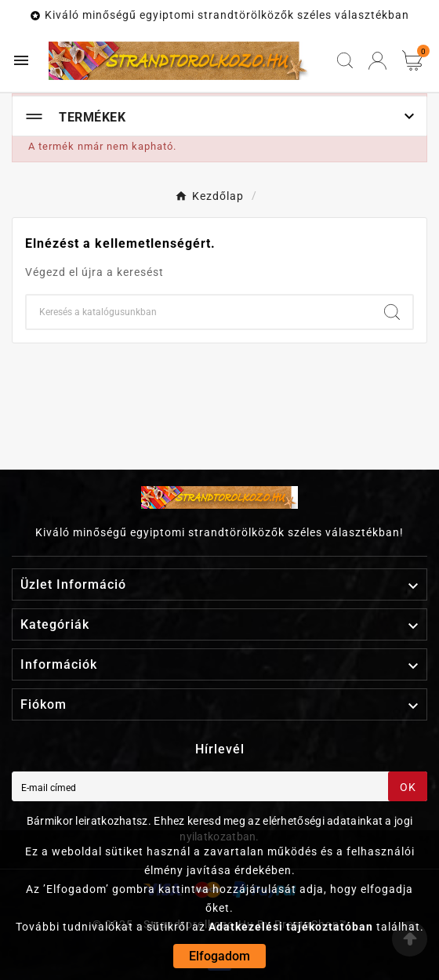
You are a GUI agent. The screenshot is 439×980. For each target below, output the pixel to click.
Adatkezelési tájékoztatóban (291, 927)
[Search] (392, 312)
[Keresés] (199, 312)
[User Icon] (377, 61)
